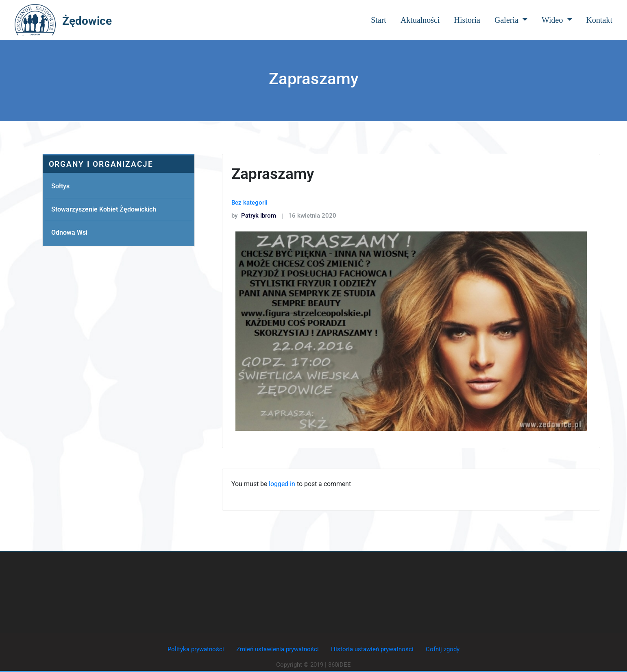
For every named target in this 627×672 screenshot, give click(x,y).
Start (379, 20)
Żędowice (87, 21)
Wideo (557, 20)
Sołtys (60, 186)
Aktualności (420, 20)
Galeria (511, 20)
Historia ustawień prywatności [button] (372, 649)
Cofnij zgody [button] (443, 649)
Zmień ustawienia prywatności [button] (278, 649)
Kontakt (599, 20)
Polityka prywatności (196, 649)
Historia (467, 20)
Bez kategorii (249, 203)
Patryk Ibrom (254, 216)
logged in (282, 484)
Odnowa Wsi (69, 232)
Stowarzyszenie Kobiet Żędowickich (104, 209)
